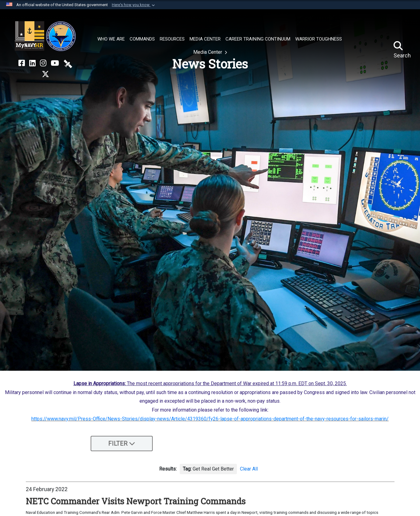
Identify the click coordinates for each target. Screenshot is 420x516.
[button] (134, 5)
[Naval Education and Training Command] (45, 36)
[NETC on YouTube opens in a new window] (55, 63)
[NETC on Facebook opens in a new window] (22, 63)
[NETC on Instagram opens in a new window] (43, 63)
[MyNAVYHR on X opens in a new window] (45, 74)
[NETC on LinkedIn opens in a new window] (32, 63)
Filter (122, 444)
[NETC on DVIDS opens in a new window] (68, 63)
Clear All (249, 469)
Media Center (208, 52)
